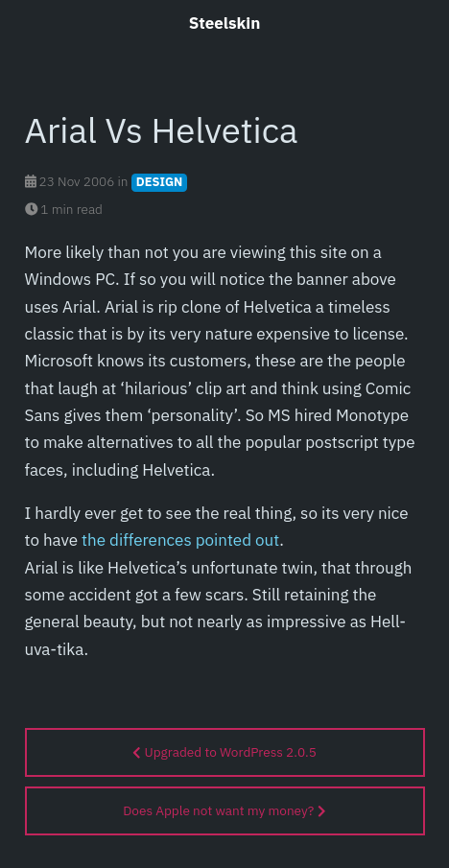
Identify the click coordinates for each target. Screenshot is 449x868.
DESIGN (160, 182)
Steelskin (225, 23)
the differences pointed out (180, 540)
